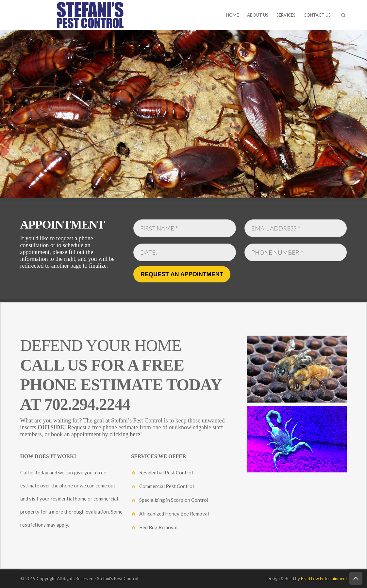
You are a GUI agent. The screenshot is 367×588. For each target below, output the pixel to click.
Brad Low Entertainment (324, 579)
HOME (233, 15)
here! (136, 434)
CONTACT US (317, 15)
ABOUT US (258, 15)
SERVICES (286, 15)
